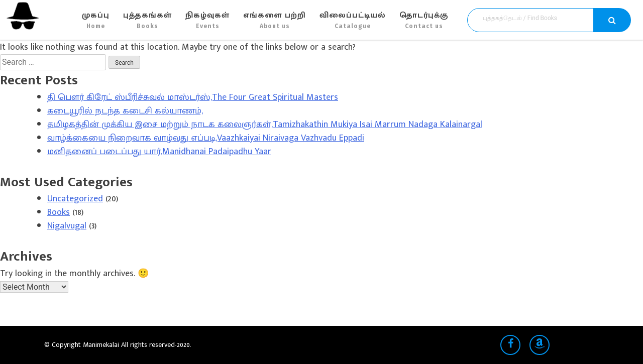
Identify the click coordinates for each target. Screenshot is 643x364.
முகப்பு (96, 20)
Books (59, 212)
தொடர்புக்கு (424, 20)
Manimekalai (102, 345)
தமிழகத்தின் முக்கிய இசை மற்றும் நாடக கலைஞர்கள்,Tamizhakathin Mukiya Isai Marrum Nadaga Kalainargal (265, 125)
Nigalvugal (67, 226)
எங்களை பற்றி (275, 20)
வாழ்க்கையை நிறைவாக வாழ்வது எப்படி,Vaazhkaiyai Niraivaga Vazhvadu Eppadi (206, 138)
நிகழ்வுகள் (207, 20)
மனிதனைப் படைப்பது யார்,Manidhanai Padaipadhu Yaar (159, 152)
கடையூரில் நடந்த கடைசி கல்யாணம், (125, 111)
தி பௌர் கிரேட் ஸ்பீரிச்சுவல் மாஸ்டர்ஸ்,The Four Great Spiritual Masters (193, 97)
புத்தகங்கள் (147, 20)
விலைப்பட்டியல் (353, 20)
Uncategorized (75, 199)
